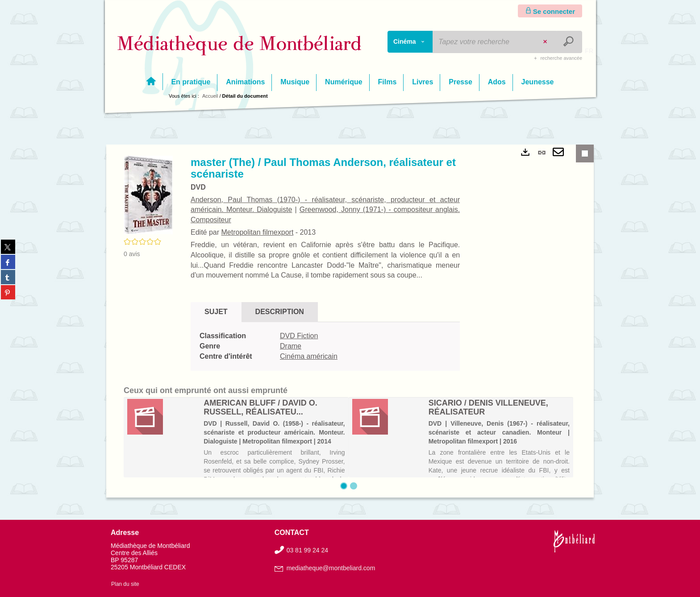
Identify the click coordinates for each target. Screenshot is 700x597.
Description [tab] (280, 312)
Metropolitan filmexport (257, 232)
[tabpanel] (325, 346)
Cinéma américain (309, 356)
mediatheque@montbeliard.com (331, 568)
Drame (291, 346)
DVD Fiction (299, 336)
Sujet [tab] (216, 312)
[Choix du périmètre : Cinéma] (410, 42)
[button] (148, 195)
